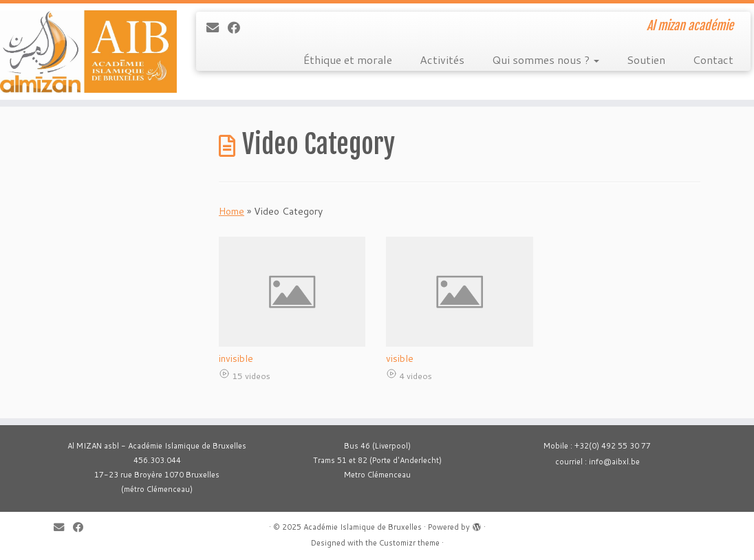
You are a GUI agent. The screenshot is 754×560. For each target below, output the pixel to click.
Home (231, 211)
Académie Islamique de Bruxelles (363, 527)
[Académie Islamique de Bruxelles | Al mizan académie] (88, 52)
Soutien (646, 60)
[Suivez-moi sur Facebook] (238, 28)
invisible (236, 358)
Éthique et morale (348, 60)
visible (400, 358)
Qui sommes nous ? (546, 60)
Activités (442, 60)
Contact (713, 60)
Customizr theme (409, 543)
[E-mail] (217, 28)
